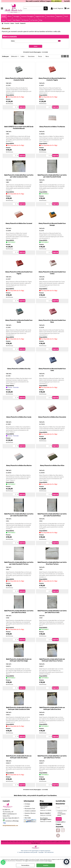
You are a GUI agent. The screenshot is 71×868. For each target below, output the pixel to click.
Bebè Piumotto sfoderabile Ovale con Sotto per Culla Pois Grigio (19, 660)
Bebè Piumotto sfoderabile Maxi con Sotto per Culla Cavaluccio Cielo (19, 176)
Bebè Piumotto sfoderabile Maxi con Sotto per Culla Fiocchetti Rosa (52, 515)
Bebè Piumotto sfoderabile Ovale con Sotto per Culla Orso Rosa (19, 757)
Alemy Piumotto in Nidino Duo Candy (19, 417)
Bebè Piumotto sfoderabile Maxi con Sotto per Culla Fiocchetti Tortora (19, 563)
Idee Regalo (17, 20)
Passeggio (16, 16)
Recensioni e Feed (30, 809)
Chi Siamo (27, 804)
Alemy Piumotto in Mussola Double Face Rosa (52, 321)
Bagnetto (59, 16)
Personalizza (25, 865)
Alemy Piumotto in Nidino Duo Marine (19, 465)
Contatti (27, 806)
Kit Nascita (25, 20)
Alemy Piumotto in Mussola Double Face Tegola (19, 273)
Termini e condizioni (30, 811)
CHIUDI (70, 859)
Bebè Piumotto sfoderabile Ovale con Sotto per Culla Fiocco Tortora (52, 660)
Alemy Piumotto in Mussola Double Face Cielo (52, 370)
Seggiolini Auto (40, 16)
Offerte (9, 16)
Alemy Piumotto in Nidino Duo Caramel (19, 223)
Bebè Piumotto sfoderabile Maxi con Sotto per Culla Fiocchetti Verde (52, 176)
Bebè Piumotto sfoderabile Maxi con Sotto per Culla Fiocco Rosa (19, 612)
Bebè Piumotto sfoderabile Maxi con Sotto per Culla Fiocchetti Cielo (19, 515)
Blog (41, 20)
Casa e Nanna (51, 16)
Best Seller (28, 818)
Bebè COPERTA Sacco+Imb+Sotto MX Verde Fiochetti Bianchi (19, 128)
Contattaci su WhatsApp (12, 821)
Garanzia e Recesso (30, 813)
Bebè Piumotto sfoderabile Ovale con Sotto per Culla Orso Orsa (52, 708)
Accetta (46, 865)
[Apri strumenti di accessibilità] (66, 862)
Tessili (66, 16)
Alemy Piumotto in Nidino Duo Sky (19, 369)
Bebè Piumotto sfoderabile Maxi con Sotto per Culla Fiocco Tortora (52, 757)
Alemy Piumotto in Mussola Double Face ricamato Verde (19, 79)
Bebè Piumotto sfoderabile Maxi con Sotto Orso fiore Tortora (52, 563)
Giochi (9, 20)
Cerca (13, 41)
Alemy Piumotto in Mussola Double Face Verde (19, 321)
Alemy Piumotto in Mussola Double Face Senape (52, 224)
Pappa (4, 20)
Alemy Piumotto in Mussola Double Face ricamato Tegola (52, 79)
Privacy (50, 861)
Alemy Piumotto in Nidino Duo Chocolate (52, 417)
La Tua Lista (34, 20)
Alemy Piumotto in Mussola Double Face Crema (52, 273)
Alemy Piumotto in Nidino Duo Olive (52, 465)
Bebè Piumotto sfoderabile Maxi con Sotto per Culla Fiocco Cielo (52, 612)
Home (4, 16)
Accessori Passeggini (27, 16)
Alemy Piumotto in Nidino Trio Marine (52, 127)
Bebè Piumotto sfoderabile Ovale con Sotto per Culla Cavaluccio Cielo (19, 708)
